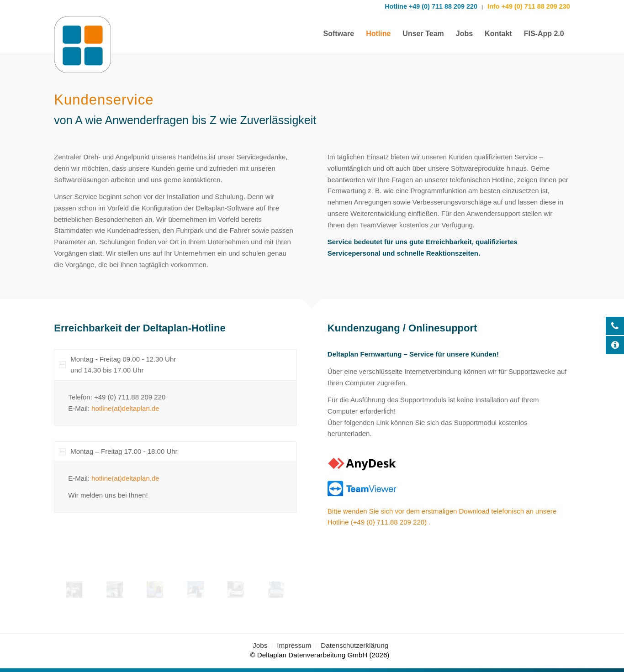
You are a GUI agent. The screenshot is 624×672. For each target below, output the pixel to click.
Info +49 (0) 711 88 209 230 (528, 6)
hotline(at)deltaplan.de (125, 408)
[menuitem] (339, 34)
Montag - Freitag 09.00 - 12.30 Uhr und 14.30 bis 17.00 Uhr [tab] (117, 365)
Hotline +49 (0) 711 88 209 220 (431, 6)
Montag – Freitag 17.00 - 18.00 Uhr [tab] (118, 451)
